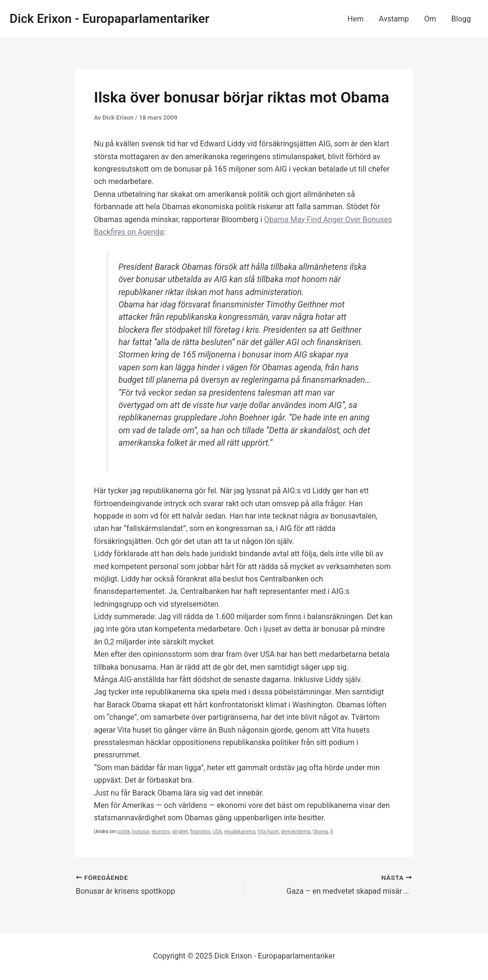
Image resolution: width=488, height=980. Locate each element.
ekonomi (161, 832)
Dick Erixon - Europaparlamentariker (109, 19)
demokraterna (295, 832)
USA (218, 832)
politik (124, 832)
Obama (320, 832)
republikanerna (240, 832)
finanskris (200, 832)
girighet (180, 832)
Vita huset (268, 832)
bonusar (141, 832)
